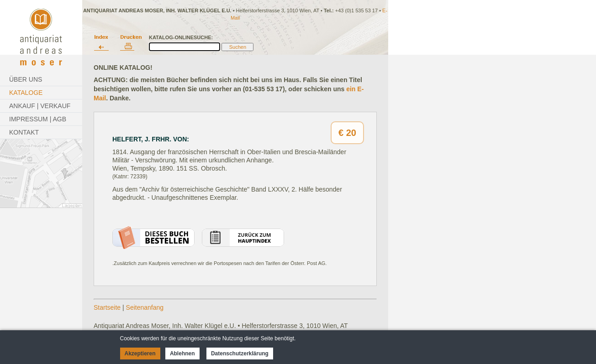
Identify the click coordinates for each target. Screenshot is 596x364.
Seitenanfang (145, 307)
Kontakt (24, 132)
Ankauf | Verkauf (40, 106)
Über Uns (26, 79)
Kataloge (26, 93)
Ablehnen (182, 354)
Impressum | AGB (38, 119)
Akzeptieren (140, 354)
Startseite (107, 307)
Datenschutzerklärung (240, 354)
